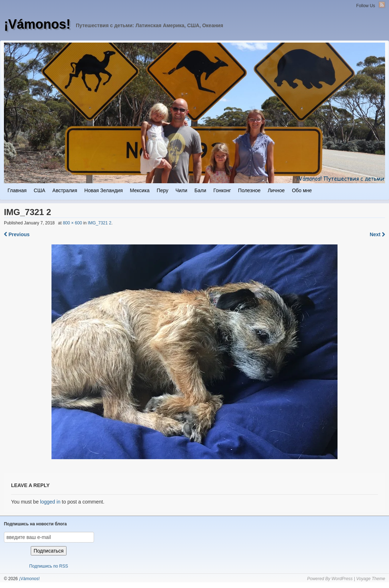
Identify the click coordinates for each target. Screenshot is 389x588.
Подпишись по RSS (49, 566)
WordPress (342, 579)
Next (377, 234)
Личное (276, 190)
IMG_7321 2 (99, 223)
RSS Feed (382, 5)
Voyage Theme (371, 579)
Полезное (249, 190)
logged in (50, 502)
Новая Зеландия (104, 190)
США (39, 190)
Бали (200, 190)
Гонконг (222, 190)
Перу (162, 190)
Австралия (65, 190)
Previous (17, 234)
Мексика (140, 190)
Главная (17, 190)
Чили (181, 190)
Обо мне (302, 190)
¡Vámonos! (37, 24)
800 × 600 (73, 223)
